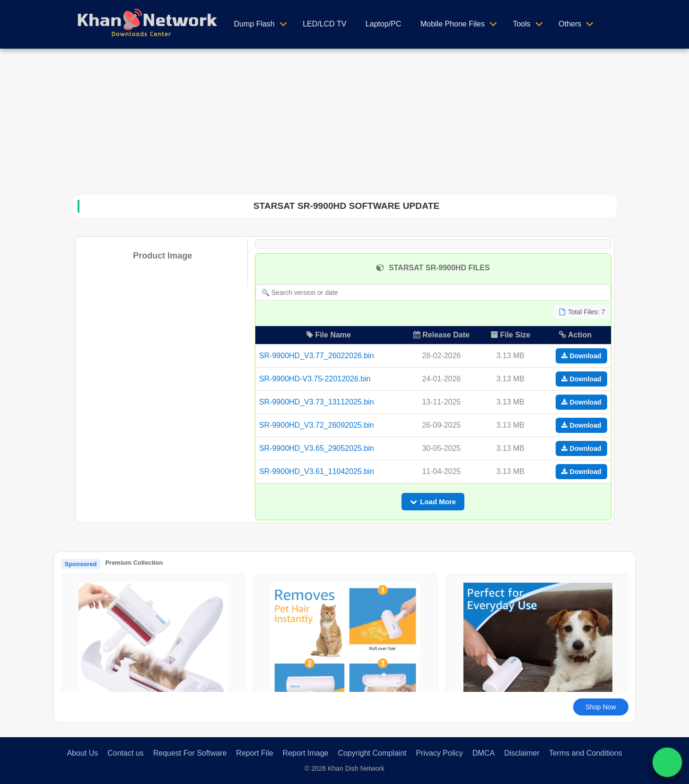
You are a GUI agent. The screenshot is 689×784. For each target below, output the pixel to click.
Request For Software (190, 753)
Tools (521, 24)
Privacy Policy (439, 753)
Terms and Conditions (586, 753)
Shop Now (601, 707)
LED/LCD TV (324, 24)
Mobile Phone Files (453, 24)
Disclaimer (522, 753)
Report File (254, 753)
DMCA (484, 753)
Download (581, 356)
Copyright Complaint (372, 753)
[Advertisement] (345, 120)
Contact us (125, 753)
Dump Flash (254, 24)
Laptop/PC (384, 24)
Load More (433, 502)
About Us (82, 753)
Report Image (306, 753)
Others (570, 24)
